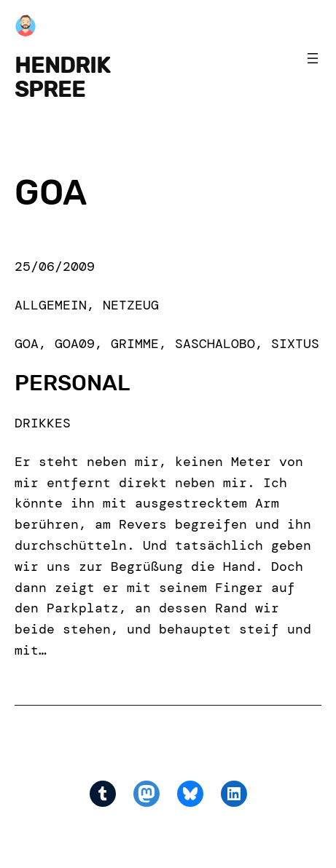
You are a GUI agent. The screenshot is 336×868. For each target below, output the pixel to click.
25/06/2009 (55, 267)
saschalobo (215, 344)
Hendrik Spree (62, 77)
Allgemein (51, 305)
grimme (135, 344)
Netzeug (131, 305)
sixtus (295, 344)
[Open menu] (313, 58)
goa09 (75, 344)
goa (27, 344)
